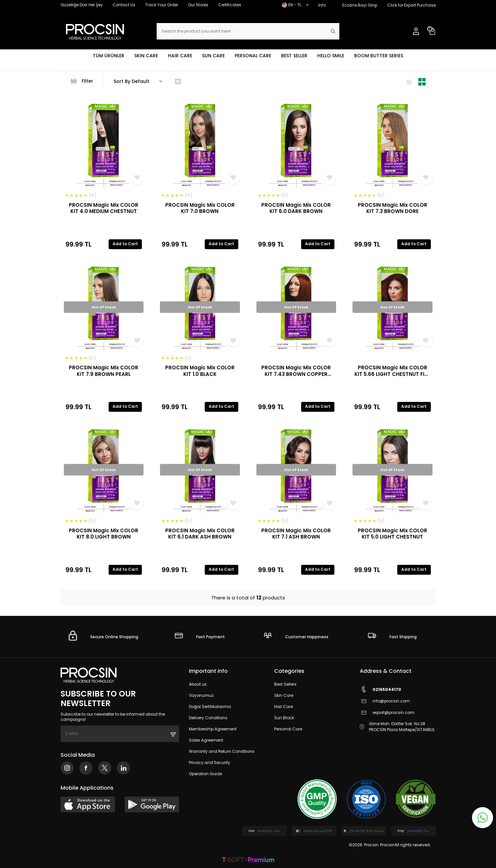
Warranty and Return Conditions (222, 751)
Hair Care (284, 707)
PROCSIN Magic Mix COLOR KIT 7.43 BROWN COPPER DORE (296, 371)
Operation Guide (205, 774)
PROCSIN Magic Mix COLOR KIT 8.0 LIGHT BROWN (104, 534)
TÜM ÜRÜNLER (109, 56)
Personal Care (288, 729)
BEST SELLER (294, 56)
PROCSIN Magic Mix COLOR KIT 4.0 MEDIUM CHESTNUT (104, 208)
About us (198, 684)
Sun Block (284, 718)
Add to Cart (125, 244)
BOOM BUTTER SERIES (379, 56)
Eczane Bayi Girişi (360, 5)
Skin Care (284, 695)
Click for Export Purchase (411, 5)
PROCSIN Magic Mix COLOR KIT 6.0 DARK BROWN (296, 208)
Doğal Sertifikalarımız (210, 707)
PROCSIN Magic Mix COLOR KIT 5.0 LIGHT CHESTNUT (392, 534)
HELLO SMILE (331, 56)
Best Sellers (285, 684)
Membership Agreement (213, 729)
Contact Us (124, 5)
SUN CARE (213, 56)
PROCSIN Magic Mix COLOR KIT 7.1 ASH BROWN (296, 534)
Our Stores (198, 5)
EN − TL (295, 5)
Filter (82, 81)
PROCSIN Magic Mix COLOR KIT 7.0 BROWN (200, 208)
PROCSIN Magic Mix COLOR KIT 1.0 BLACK (200, 371)
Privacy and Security (209, 763)
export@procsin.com (387, 712)
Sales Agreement (206, 740)
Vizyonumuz (201, 695)
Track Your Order (162, 5)
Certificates (230, 5)
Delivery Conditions (208, 718)
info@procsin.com (385, 701)
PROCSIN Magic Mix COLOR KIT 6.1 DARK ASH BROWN (200, 534)
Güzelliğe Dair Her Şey (82, 5)
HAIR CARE (180, 56)
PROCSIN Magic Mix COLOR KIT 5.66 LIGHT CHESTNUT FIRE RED (392, 371)
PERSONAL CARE (253, 56)
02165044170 (380, 689)
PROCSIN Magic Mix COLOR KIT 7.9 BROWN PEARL (104, 371)
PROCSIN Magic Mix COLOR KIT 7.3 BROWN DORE (392, 208)
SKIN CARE (146, 56)
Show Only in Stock (201, 81)
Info (322, 5)
